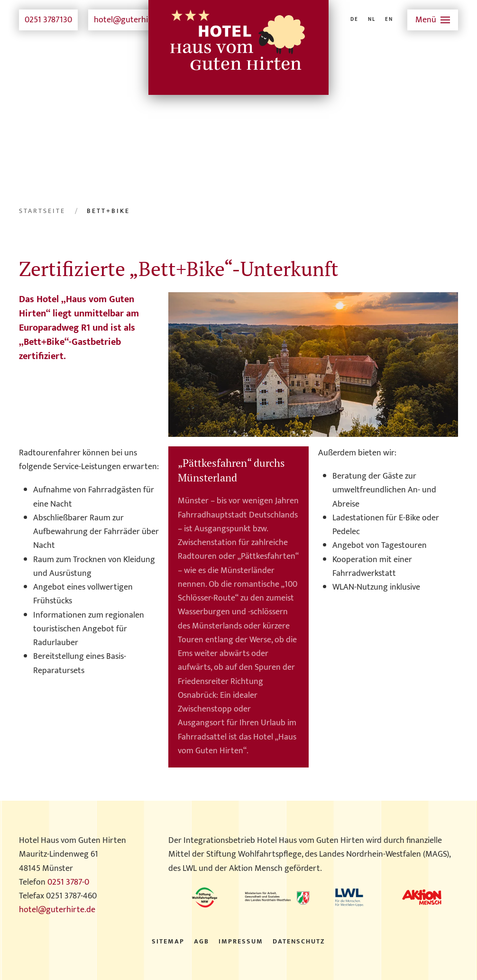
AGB (202, 942)
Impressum (241, 942)
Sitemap (168, 942)
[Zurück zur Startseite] (238, 20)
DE (354, 20)
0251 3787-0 (68, 882)
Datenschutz (299, 942)
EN (389, 20)
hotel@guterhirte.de (132, 20)
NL (372, 20)
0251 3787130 (48, 20)
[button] (433, 20)
